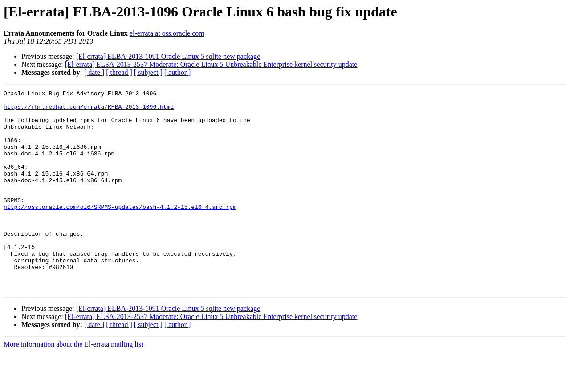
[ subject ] (148, 72)
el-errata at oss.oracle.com (167, 33)
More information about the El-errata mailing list (73, 384)
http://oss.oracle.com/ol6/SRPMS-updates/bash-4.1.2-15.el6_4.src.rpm (120, 231)
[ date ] (94, 72)
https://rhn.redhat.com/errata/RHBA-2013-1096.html (89, 110)
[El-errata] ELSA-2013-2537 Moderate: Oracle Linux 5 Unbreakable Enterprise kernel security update (211, 64)
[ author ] (178, 72)
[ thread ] (119, 72)
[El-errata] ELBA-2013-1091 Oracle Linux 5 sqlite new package (168, 56)
